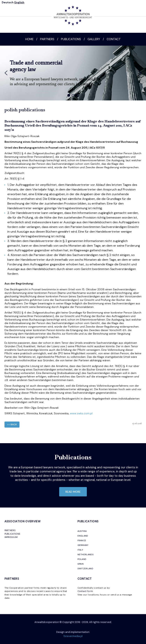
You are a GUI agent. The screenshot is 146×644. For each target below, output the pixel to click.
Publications (71, 39)
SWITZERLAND (85, 569)
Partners (47, 39)
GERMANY (83, 545)
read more (73, 492)
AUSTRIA (82, 531)
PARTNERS (10, 530)
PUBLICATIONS (12, 534)
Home (29, 39)
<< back (12, 424)
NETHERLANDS (86, 555)
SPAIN (81, 564)
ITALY (80, 550)
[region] (73, 73)
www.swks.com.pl (81, 413)
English (19, 2)
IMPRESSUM (11, 537)
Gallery (94, 39)
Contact (114, 39)
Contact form (85, 591)
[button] (6, 73)
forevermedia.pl (73, 636)
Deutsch (8, 2)
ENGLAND (83, 536)
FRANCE (82, 540)
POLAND (82, 559)
